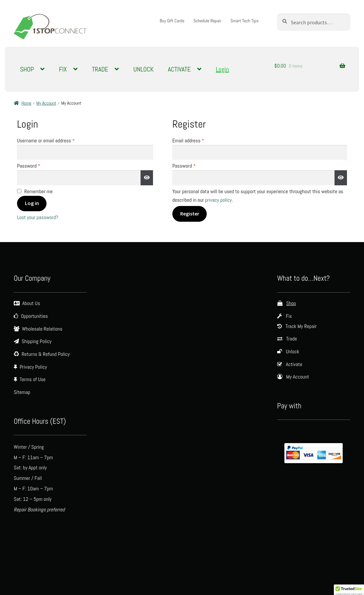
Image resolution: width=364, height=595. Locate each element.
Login (222, 69)
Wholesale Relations (42, 329)
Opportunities (34, 316)
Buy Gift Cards (172, 21)
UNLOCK (144, 69)
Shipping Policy (37, 341)
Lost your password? (38, 217)
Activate (294, 364)
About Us (31, 303)
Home (26, 103)
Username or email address (54, 140)
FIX (63, 69)
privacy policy (219, 200)
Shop (291, 303)
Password (37, 165)
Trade (292, 339)
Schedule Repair (207, 21)
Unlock (293, 351)
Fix (289, 316)
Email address (197, 140)
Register (190, 214)
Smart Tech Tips (244, 21)
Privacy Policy (33, 367)
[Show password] (147, 178)
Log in (32, 203)
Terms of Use (33, 379)
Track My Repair (301, 326)
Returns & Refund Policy (46, 354)
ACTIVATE (179, 69)
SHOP (27, 69)
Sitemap (22, 392)
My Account (46, 103)
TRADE (100, 69)
